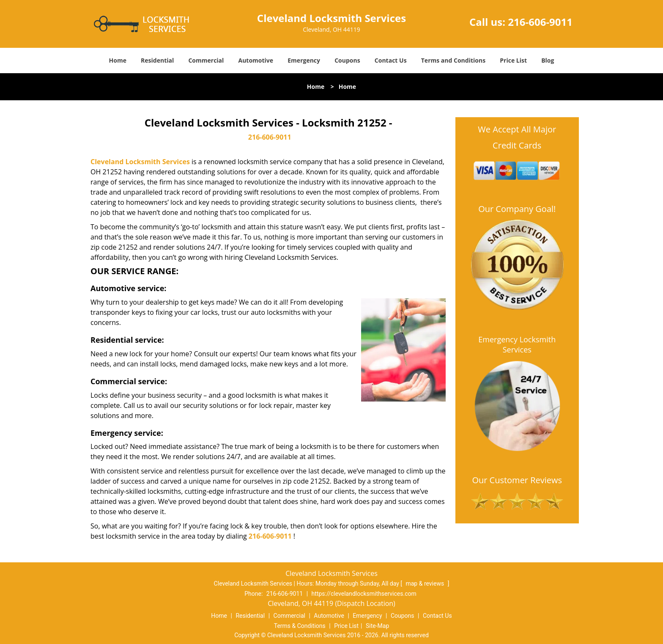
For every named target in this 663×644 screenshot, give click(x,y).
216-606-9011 (540, 22)
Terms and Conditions (453, 60)
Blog (548, 60)
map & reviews (425, 583)
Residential (157, 60)
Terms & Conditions (300, 626)
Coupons (347, 60)
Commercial (206, 60)
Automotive (256, 60)
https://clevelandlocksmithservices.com (364, 594)
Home (118, 60)
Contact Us (391, 60)
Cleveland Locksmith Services (140, 162)
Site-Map (377, 626)
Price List (513, 60)
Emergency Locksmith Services (517, 344)
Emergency (304, 60)
